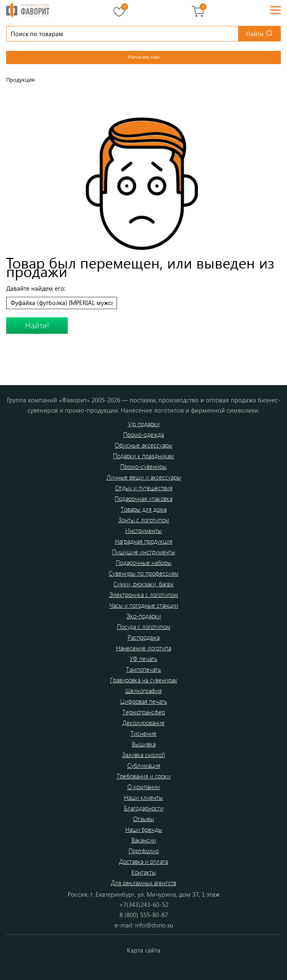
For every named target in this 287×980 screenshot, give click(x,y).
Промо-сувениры (143, 466)
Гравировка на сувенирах (143, 680)
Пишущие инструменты (144, 552)
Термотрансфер (144, 712)
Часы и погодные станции (144, 605)
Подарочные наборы (144, 562)
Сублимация (144, 765)
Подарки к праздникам (143, 456)
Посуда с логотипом (144, 627)
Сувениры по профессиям (144, 573)
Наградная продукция (144, 541)
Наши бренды (144, 829)
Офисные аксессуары (143, 445)
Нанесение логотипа (144, 648)
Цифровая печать (144, 701)
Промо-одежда (143, 434)
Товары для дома (144, 509)
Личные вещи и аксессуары (144, 477)
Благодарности (144, 808)
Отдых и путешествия (144, 488)
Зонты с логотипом (144, 520)
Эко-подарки (144, 616)
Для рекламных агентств (143, 883)
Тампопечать (143, 669)
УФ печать (143, 659)
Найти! (37, 325)
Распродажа (144, 637)
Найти (255, 34)
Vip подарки (144, 424)
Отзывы (143, 819)
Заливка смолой (143, 755)
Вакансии (144, 840)
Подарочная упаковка (143, 498)
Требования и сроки (143, 776)
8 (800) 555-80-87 (144, 915)
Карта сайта (144, 950)
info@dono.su (154, 925)
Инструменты (143, 530)
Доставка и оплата (143, 861)
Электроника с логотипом (144, 594)
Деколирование (143, 723)
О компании (143, 787)
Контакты (144, 872)
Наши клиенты (143, 797)
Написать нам (144, 57)
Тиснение (143, 733)
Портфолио (144, 851)
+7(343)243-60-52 (144, 904)
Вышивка (144, 744)
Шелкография (143, 691)
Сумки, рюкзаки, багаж (143, 584)
